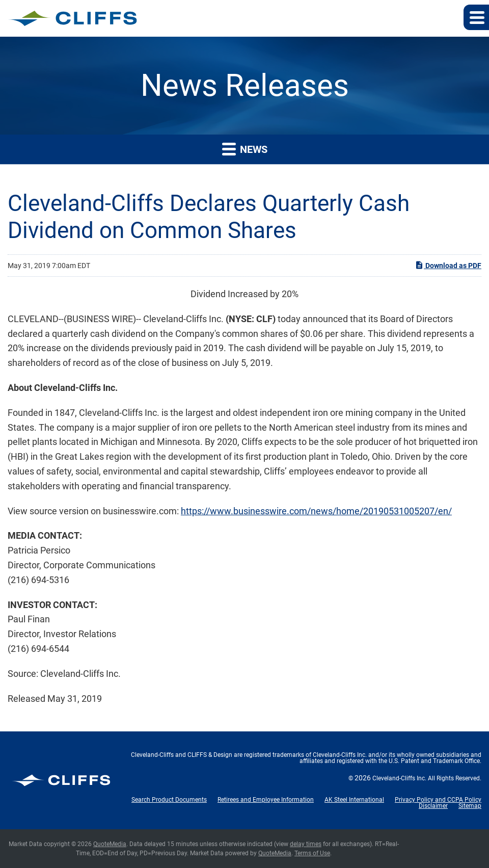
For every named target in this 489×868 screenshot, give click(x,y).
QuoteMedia (110, 844)
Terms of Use (312, 853)
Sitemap (470, 806)
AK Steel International (354, 800)
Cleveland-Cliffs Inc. (399, 778)
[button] (476, 17)
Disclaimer (433, 806)
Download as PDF (448, 265)
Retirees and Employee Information (266, 800)
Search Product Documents (169, 800)
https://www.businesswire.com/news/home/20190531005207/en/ (316, 511)
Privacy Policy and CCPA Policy (438, 800)
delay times (306, 844)
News (245, 149)
